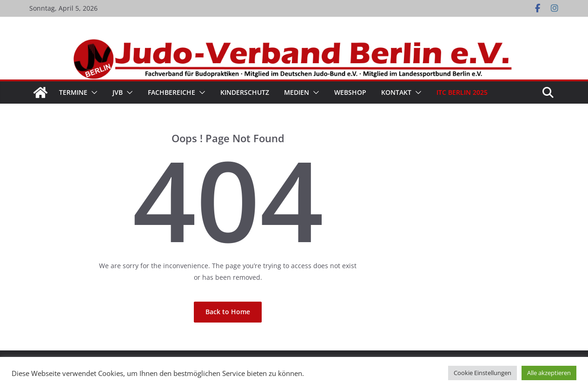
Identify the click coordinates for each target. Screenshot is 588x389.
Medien (297, 92)
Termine (73, 92)
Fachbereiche (172, 92)
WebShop (350, 92)
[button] (92, 92)
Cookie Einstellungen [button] (482, 373)
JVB (118, 92)
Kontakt (396, 92)
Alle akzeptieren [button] (549, 373)
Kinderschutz (245, 92)
